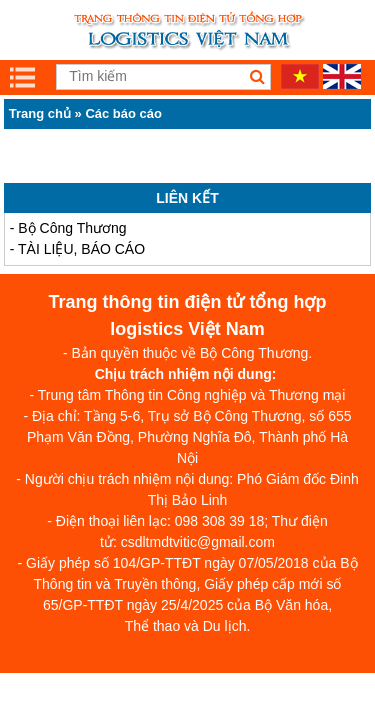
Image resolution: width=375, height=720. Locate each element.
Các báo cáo (123, 113)
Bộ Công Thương (72, 228)
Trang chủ (40, 113)
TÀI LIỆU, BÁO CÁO (81, 249)
